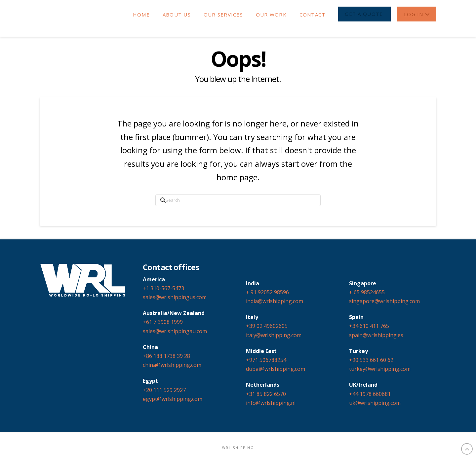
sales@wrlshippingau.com (175, 331)
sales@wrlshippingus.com (175, 297)
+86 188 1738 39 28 (166, 356)
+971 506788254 (266, 360)
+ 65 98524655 (367, 292)
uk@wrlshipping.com (375, 403)
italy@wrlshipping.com (274, 335)
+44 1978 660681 (370, 394)
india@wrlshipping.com (275, 301)
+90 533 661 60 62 (371, 360)
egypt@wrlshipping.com (173, 399)
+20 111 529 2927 (164, 390)
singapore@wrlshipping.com (384, 301)
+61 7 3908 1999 (163, 322)
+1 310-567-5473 (163, 288)
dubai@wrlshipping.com (276, 369)
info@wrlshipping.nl (271, 403)
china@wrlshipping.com (172, 365)
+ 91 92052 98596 (267, 292)
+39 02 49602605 (267, 326)
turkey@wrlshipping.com (380, 369)
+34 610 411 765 (369, 326)
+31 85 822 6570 (266, 394)
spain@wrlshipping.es (376, 335)
